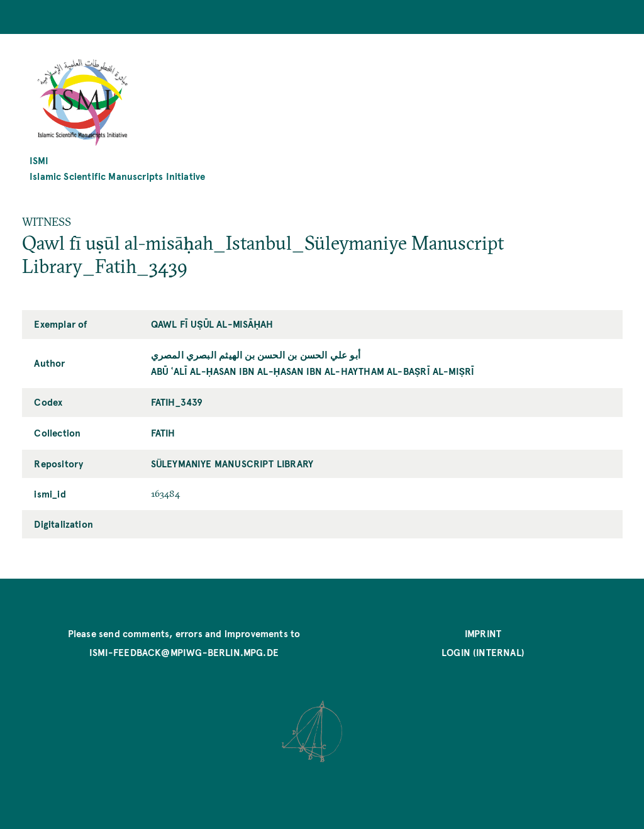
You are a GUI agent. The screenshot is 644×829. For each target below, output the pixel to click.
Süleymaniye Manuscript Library (232, 463)
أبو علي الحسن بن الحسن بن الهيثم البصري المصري (256, 354)
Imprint (483, 633)
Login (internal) (483, 652)
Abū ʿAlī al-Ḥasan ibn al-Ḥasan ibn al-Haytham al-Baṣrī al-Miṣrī (313, 371)
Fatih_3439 (177, 402)
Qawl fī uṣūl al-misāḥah (212, 324)
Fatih (163, 432)
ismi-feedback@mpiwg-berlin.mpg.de (184, 652)
